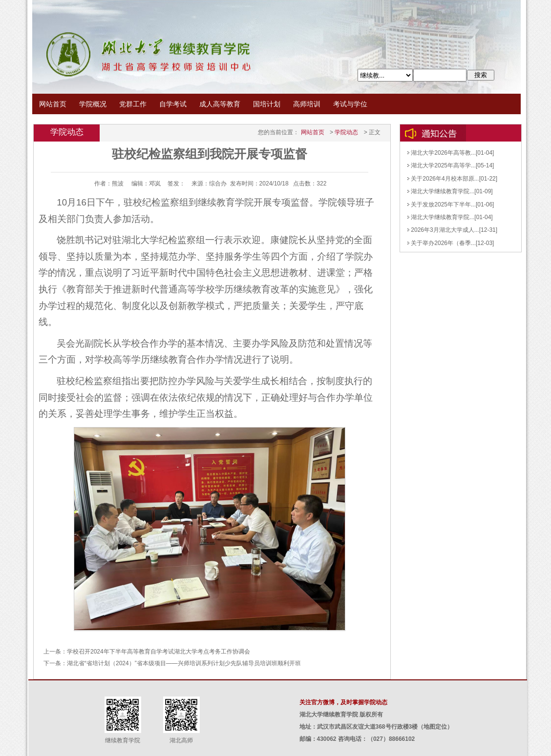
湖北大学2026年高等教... (442, 153)
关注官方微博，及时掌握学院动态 (343, 702)
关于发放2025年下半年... (442, 204)
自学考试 (173, 104)
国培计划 (267, 104)
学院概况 (93, 104)
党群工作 (133, 104)
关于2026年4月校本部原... (443, 179)
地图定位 (435, 727)
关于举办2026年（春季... (442, 243)
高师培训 (307, 104)
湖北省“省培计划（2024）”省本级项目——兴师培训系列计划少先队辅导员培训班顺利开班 (184, 663)
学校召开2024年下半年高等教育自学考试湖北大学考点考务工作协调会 (159, 652)
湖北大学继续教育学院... (441, 191)
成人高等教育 (220, 104)
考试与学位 (350, 104)
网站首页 (53, 104)
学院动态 (346, 132)
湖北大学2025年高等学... (442, 165)
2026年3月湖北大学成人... (443, 230)
